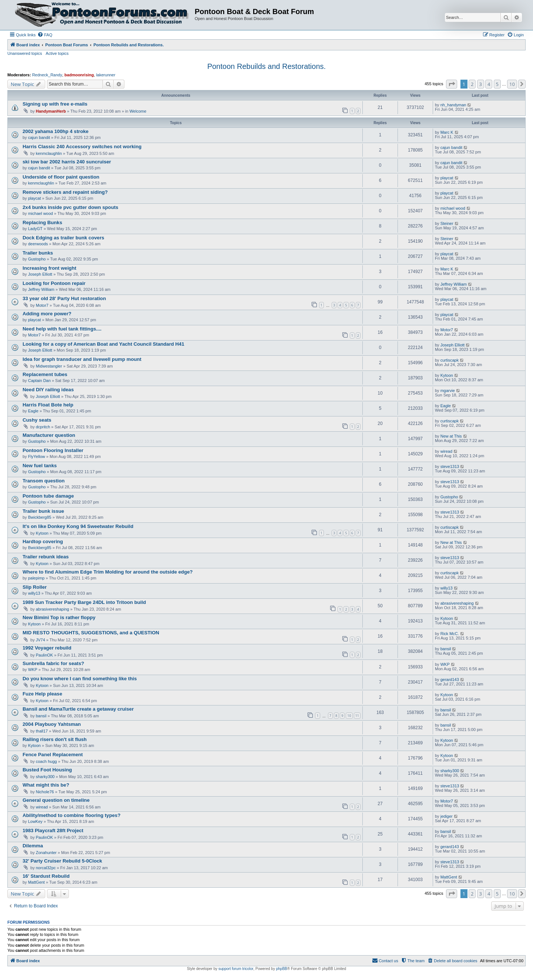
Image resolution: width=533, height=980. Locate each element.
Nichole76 (45, 792)
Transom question (44, 481)
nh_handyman (453, 105)
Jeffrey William (41, 289)
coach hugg (46, 761)
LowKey (35, 821)
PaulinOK (44, 655)
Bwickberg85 (40, 517)
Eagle (33, 411)
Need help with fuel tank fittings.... (62, 329)
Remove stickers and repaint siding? (65, 192)
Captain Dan (39, 381)
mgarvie (448, 391)
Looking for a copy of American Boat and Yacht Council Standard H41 (103, 344)
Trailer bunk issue (43, 511)
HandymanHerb (51, 111)
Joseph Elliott (40, 274)
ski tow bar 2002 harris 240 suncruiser (67, 162)
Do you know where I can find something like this (80, 679)
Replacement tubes (45, 374)
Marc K (447, 132)
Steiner (447, 223)
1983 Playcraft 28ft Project (53, 830)
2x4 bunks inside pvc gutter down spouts (71, 207)
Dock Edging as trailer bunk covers (63, 238)
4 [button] (489, 84)
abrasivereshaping (53, 609)
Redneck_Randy (47, 75)
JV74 (41, 640)
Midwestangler (49, 366)
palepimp (36, 578)
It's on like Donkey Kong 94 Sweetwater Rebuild (78, 526)
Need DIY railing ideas (48, 390)
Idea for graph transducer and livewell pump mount (82, 359)
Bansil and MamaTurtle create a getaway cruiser (78, 709)
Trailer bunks (38, 253)
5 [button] (497, 84)
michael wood (41, 213)
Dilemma (33, 846)
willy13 (34, 593)
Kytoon (447, 375)
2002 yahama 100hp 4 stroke (56, 131)
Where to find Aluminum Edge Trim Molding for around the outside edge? (108, 572)
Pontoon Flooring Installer (53, 450)
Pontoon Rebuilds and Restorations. (266, 66)
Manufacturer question (49, 435)
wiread (446, 451)
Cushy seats (37, 420)
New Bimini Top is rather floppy (59, 617)
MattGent (36, 882)
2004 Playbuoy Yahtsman (52, 724)
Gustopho (37, 259)
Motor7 (42, 305)
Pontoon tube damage (48, 496)
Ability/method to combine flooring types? (71, 815)
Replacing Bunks (42, 222)
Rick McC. (450, 634)
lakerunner (106, 75)
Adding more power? (47, 314)
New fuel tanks (40, 466)
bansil (446, 649)
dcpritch (43, 427)
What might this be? (46, 785)
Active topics (57, 53)
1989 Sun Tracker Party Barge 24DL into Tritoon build (84, 602)
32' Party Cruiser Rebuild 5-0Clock (62, 861)
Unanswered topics (25, 53)
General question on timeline (56, 800)
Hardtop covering (43, 542)
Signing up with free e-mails (55, 104)
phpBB (282, 969)
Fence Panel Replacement (53, 755)
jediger (447, 816)
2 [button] (472, 84)
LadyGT (35, 229)
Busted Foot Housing (47, 770)
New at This (451, 436)
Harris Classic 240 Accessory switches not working (82, 147)
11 (357, 716)
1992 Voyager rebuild (47, 648)
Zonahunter (46, 853)
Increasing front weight (49, 268)
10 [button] (512, 84)
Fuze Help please (42, 694)
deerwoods (38, 244)
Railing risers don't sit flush (55, 739)
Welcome (138, 111)
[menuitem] (45, 35)
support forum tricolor (236, 969)
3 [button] (481, 84)
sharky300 (45, 777)
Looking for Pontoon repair (54, 283)
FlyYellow (37, 456)
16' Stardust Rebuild (46, 876)
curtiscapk (450, 360)
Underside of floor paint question (61, 177)
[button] (452, 84)
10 (349, 716)
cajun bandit (39, 137)
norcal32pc (46, 868)
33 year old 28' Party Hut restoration (64, 298)
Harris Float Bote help (48, 405)
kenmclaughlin (49, 153)
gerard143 (450, 680)
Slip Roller (35, 587)
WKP (33, 670)
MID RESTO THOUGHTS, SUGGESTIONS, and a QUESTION (91, 633)
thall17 (42, 731)
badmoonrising (79, 75)
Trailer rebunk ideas (46, 557)
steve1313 (450, 466)
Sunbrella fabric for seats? (53, 663)
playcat (447, 178)
